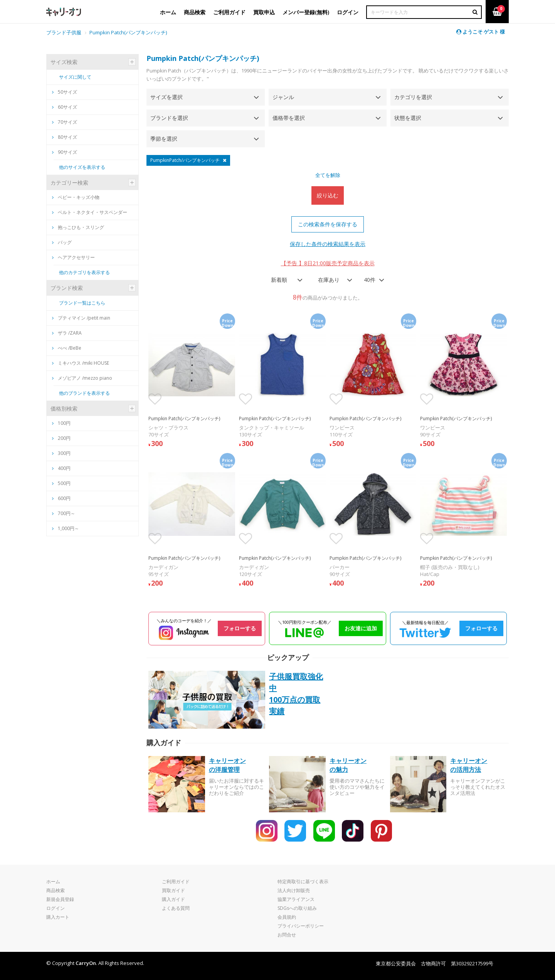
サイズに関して (75, 77)
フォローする (240, 628)
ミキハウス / (81, 363)
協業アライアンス (296, 899)
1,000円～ (68, 528)
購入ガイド (173, 899)
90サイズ (65, 152)
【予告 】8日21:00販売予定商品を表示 (328, 263)
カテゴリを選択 (413, 97)
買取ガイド (173, 890)
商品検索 (55, 890)
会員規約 (287, 917)
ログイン (55, 908)
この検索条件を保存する (328, 224)
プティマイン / (81, 318)
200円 (64, 438)
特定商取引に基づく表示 (303, 881)
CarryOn (86, 963)
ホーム (53, 881)
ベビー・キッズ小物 (76, 197)
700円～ (66, 513)
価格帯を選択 (289, 118)
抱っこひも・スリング (78, 227)
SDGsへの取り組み (297, 908)
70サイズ (65, 122)
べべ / (67, 348)
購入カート (58, 917)
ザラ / (67, 333)
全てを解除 (328, 175)
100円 (64, 423)
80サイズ (65, 137)
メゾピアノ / (82, 378)
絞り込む (328, 195)
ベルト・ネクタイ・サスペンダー (90, 212)
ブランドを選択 (169, 118)
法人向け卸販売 (294, 890)
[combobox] (284, 280)
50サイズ (65, 92)
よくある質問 (176, 908)
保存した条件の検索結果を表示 (328, 244)
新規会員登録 (60, 899)
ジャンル (283, 97)
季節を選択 (164, 139)
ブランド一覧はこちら (82, 303)
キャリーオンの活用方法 (469, 765)
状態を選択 (408, 118)
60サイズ (65, 107)
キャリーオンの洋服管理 (227, 765)
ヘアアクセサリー (73, 257)
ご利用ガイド (176, 881)
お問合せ (287, 935)
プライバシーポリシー (301, 926)
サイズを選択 (166, 97)
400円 (64, 468)
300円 (64, 453)
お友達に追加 (361, 628)
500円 (64, 483)
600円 (64, 498)
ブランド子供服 (64, 32)
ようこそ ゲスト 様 (481, 32)
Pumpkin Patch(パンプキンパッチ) (128, 32)
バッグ (62, 242)
